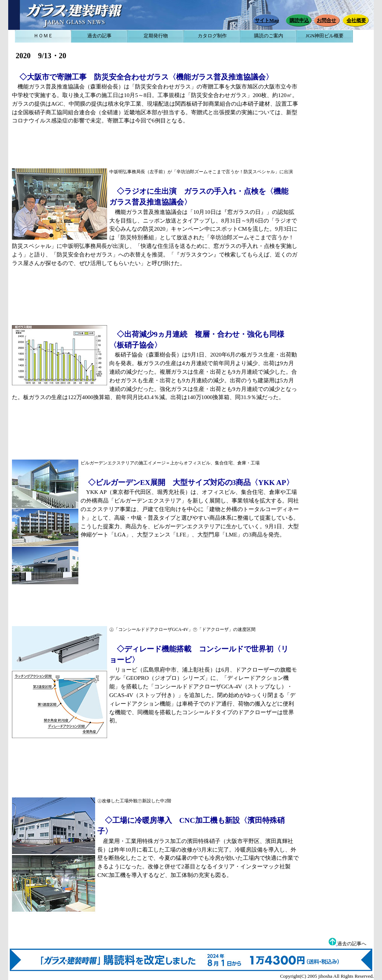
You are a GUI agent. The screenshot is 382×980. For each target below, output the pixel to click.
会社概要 (356, 20)
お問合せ (326, 20)
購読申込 (299, 20)
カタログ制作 (212, 36)
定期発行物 (156, 36)
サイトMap (267, 20)
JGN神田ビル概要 (325, 36)
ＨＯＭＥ (43, 36)
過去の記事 (99, 36)
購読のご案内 (269, 36)
